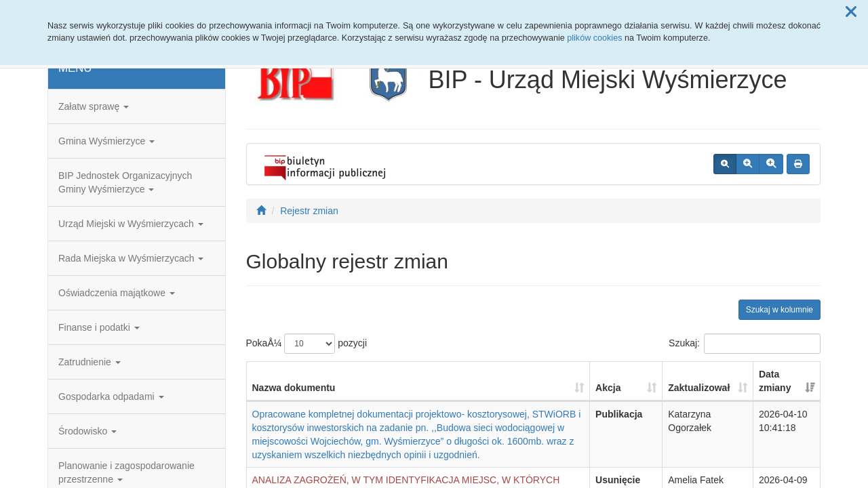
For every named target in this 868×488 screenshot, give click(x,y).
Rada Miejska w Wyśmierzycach (131, 258)
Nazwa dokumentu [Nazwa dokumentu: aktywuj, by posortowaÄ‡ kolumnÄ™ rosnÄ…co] (294, 388)
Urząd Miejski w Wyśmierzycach (131, 224)
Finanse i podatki (99, 327)
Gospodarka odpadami (111, 396)
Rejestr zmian (309, 211)
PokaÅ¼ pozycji (307, 344)
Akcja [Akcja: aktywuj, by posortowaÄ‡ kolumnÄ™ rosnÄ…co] (608, 388)
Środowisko (87, 431)
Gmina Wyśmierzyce (106, 141)
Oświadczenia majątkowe (117, 293)
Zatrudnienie (90, 362)
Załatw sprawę (94, 106)
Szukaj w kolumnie (780, 310)
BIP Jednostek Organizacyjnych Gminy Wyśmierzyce (125, 182)
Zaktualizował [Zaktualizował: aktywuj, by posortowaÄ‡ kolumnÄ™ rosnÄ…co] (699, 388)
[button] (851, 12)
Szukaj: (745, 344)
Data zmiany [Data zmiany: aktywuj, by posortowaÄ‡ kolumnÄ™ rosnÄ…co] (775, 381)
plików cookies (594, 38)
